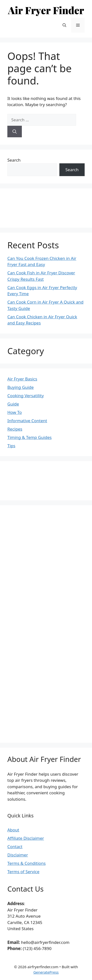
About (13, 830)
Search (14, 160)
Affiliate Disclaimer (26, 838)
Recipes (15, 429)
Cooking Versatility (26, 396)
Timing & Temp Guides (29, 437)
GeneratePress (46, 972)
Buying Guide (20, 387)
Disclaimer (18, 855)
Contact (15, 847)
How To (15, 412)
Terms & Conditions (26, 863)
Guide (13, 404)
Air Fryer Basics (22, 379)
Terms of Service (23, 872)
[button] (64, 25)
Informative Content (27, 421)
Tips (11, 446)
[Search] (15, 132)
